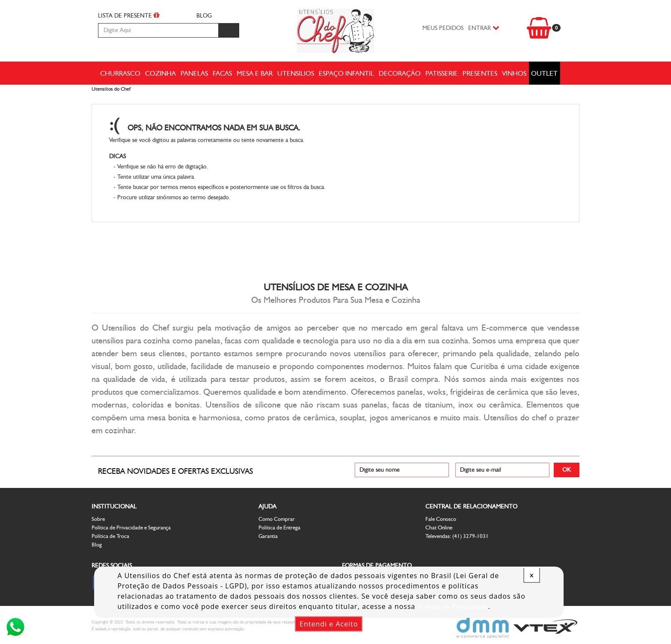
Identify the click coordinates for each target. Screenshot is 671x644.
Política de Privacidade (453, 607)
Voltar (539, 130)
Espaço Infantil (346, 73)
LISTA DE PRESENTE (129, 15)
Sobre (98, 519)
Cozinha (160, 73)
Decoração (400, 73)
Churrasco (120, 73)
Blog (97, 545)
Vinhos (514, 73)
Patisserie (442, 73)
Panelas (194, 73)
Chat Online (439, 527)
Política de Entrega (279, 527)
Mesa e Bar (255, 73)
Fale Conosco (441, 519)
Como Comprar (277, 519)
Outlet (544, 73)
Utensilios (296, 73)
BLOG (204, 16)
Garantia (268, 536)
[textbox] (158, 30)
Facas (222, 73)
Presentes (480, 73)
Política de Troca (110, 536)
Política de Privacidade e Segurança (131, 527)
